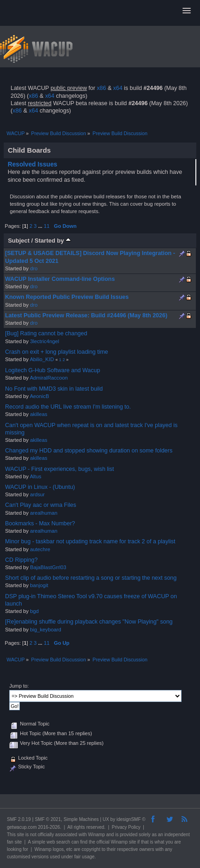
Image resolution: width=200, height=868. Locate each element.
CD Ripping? (21, 560)
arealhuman (44, 513)
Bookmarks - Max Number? (40, 523)
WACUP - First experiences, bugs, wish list (59, 469)
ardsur (37, 494)
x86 (101, 88)
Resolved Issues (33, 164)
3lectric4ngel (44, 341)
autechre (40, 549)
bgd (34, 611)
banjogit (39, 585)
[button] (187, 11)
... (41, 226)
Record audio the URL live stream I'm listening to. (68, 407)
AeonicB (40, 396)
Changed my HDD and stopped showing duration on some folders (89, 451)
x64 (118, 88)
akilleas (38, 414)
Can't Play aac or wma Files (41, 505)
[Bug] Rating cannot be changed (46, 333)
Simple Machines (81, 819)
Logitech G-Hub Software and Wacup (53, 370)
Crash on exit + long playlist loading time (57, 352)
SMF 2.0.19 (19, 819)
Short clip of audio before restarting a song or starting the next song (91, 578)
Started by (53, 241)
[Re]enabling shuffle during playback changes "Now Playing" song (89, 622)
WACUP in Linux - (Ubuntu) (40, 487)
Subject (19, 241)
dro (34, 268)
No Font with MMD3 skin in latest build (54, 389)
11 (47, 226)
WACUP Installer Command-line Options (60, 279)
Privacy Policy (126, 827)
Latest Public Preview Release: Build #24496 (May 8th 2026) (86, 315)
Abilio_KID (42, 359)
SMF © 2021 (48, 819)
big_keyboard (45, 630)
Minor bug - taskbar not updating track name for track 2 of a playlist (90, 541)
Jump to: (19, 686)
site (21, 835)
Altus (36, 476)
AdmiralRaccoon (49, 378)
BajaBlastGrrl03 (48, 567)
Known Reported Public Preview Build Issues (67, 297)
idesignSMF (129, 819)
